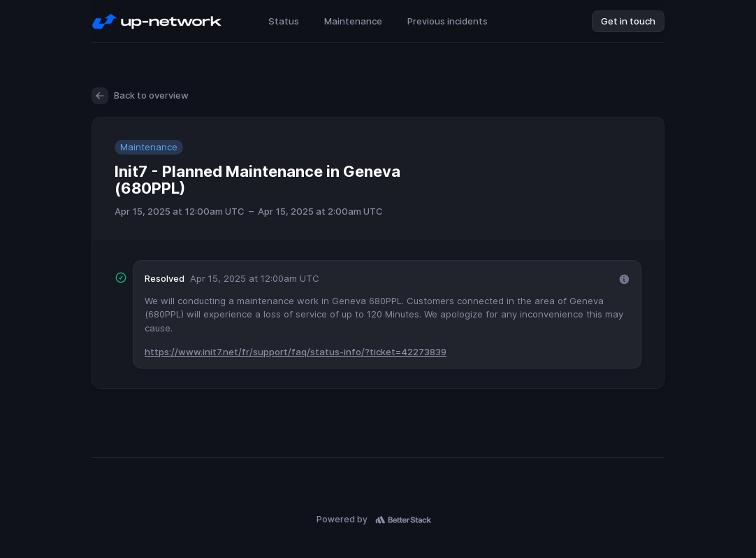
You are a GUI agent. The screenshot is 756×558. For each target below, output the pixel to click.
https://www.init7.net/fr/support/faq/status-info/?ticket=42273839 (296, 352)
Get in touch (628, 21)
